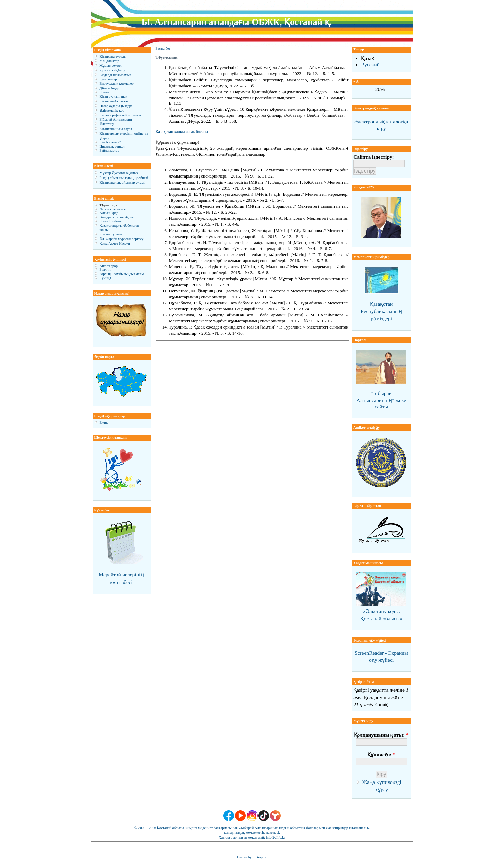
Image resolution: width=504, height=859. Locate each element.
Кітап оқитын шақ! (114, 96)
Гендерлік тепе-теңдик (117, 217)
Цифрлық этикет (112, 146)
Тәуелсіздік (108, 205)
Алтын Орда (109, 213)
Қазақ (368, 58)
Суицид (105, 278)
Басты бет (163, 48)
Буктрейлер (108, 79)
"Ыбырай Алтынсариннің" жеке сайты (381, 400)
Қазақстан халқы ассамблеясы (182, 132)
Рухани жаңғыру (113, 70)
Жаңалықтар (109, 61)
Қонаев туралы (111, 234)
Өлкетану (107, 124)
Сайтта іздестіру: (374, 157)
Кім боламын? (110, 142)
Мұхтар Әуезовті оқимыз (119, 173)
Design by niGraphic (252, 857)
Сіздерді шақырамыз (116, 75)
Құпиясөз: (381, 754)
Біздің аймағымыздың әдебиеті (124, 178)
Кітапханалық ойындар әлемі (122, 182)
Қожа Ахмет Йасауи (115, 243)
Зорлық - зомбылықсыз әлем (122, 274)
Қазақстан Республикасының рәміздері (381, 311)
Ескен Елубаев (111, 221)
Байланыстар (109, 150)
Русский (370, 65)
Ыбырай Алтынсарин (116, 120)
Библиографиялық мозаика (120, 115)
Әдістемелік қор (112, 111)
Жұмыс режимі (111, 66)
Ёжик (104, 423)
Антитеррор (109, 266)
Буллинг (106, 270)
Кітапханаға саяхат (114, 101)
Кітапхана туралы (113, 57)
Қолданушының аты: (381, 735)
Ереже (104, 92)
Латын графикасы (113, 209)
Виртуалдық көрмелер (117, 83)
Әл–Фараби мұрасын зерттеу (122, 239)
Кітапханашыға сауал (116, 129)
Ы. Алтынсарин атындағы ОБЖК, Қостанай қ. (237, 22)
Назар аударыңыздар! (116, 106)
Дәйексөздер (109, 88)
